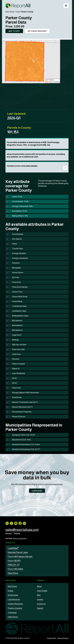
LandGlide (13, 548)
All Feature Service (20, 557)
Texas (18, 12)
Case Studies (42, 591)
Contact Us (41, 604)
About (39, 586)
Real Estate (12, 586)
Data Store (10, 12)
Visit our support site (20, 538)
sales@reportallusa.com (22, 530)
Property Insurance (15, 608)
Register (17, 533)
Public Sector (13, 617)
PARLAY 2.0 (14, 565)
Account (9, 533)
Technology (12, 613)
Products (10, 543)
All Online (15, 569)
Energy (10, 591)
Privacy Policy (52, 638)
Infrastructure (13, 595)
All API (14, 561)
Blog (39, 595)
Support (40, 608)
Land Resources (14, 599)
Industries (11, 581)
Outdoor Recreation (15, 604)
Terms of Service (63, 638)
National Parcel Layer (18, 552)
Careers (40, 599)
